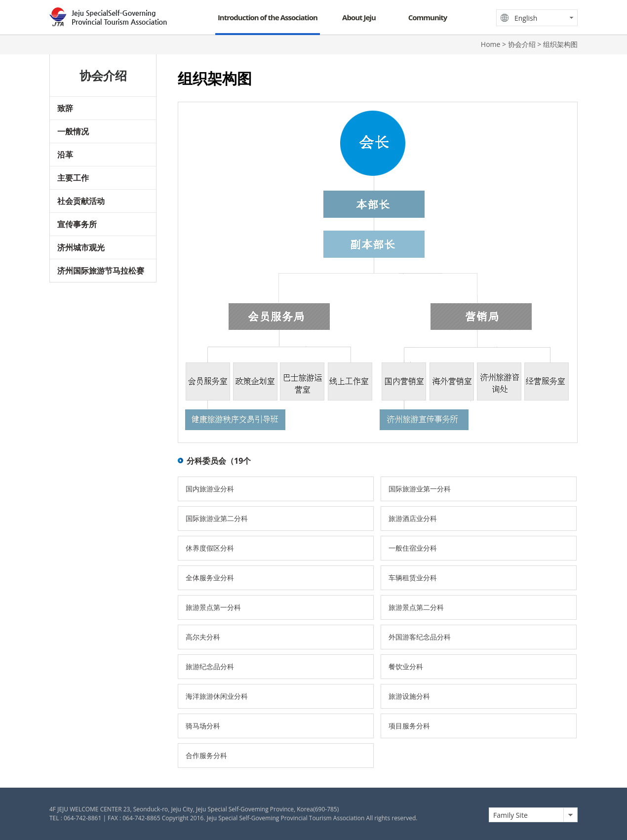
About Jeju (359, 17)
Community (428, 17)
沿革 (65, 155)
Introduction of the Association (268, 17)
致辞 (65, 108)
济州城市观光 (81, 247)
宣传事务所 (77, 224)
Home (491, 44)
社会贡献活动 (81, 201)
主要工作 (73, 178)
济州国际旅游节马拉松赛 (101, 271)
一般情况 (73, 131)
